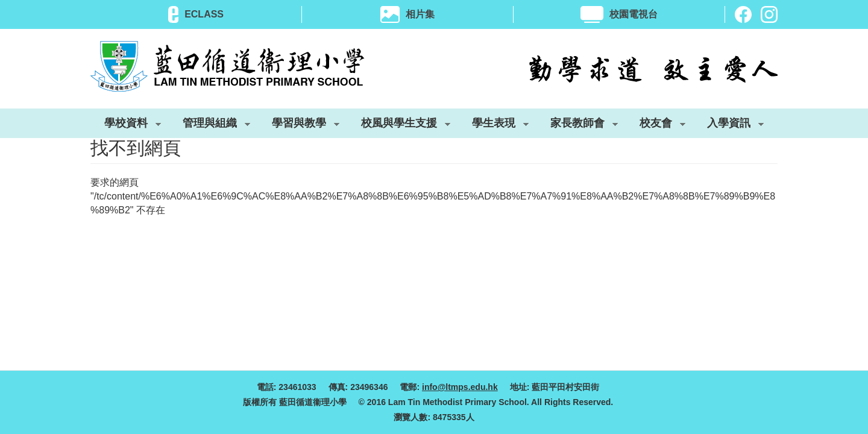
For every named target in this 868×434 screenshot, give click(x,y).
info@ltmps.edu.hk (460, 387)
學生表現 (493, 125)
